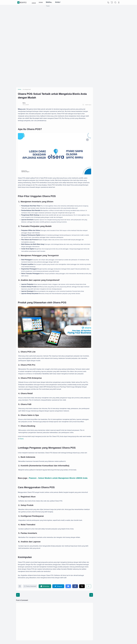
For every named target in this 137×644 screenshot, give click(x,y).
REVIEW (58, 2)
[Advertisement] (68, 19)
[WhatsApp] (45, 586)
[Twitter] (82, 586)
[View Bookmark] (112, 2)
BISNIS (41, 2)
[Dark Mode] (108, 2)
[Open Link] (119, 2)
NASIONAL (49, 2)
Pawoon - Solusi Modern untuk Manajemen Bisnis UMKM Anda (58, 478)
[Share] (89, 586)
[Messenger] (68, 586)
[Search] (115, 2)
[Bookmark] (20, 587)
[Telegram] (58, 586)
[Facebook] (75, 586)
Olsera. (22, 439)
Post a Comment (30, 586)
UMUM (34, 2)
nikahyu (22, 2)
